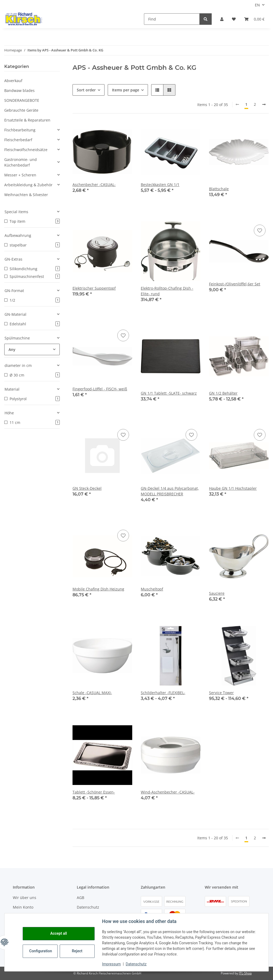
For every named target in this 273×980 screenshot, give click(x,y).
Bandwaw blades (19, 90)
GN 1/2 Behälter (223, 393)
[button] (222, 19)
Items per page (126, 90)
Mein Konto (23, 907)
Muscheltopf (152, 589)
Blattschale (219, 189)
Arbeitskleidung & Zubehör (28, 185)
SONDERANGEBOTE (22, 100)
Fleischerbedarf (18, 140)
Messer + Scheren (20, 175)
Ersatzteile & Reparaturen (27, 120)
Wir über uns (25, 898)
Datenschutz (88, 907)
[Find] (172, 19)
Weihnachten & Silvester (26, 195)
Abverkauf (13, 81)
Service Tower (221, 693)
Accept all (59, 933)
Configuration (41, 951)
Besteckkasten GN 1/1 (160, 185)
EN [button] (257, 5)
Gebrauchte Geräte (21, 110)
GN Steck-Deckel (87, 488)
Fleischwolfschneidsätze (26, 150)
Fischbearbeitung (20, 130)
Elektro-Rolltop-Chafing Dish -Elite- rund (167, 291)
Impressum (111, 964)
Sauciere (217, 593)
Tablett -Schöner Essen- (94, 792)
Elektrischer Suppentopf (94, 288)
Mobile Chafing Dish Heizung (98, 589)
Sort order (86, 90)
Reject (77, 951)
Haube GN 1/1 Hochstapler (233, 488)
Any (12, 349)
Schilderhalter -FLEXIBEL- (163, 693)
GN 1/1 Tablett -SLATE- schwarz (169, 393)
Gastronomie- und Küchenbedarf (21, 162)
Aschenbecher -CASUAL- (94, 185)
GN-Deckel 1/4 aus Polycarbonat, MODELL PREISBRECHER (170, 491)
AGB (81, 898)
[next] (264, 104)
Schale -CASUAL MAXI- (92, 693)
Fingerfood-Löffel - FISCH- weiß (100, 389)
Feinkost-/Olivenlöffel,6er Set (235, 284)
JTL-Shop (245, 973)
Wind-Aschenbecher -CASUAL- (168, 792)
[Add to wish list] (260, 230)
